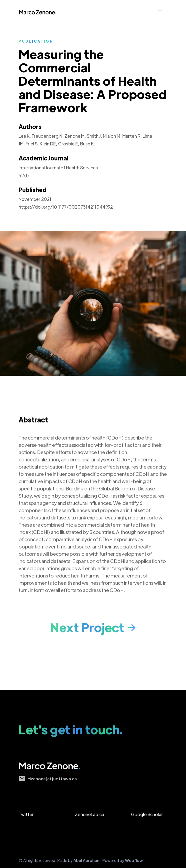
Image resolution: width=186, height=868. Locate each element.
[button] (160, 12)
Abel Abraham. (87, 860)
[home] (41, 12)
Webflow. (134, 860)
